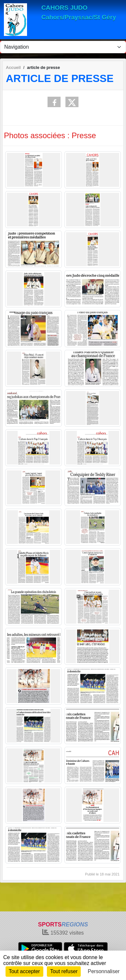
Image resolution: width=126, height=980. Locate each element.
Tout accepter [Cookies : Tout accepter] (24, 971)
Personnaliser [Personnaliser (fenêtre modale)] (104, 971)
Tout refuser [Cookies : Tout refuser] (64, 971)
